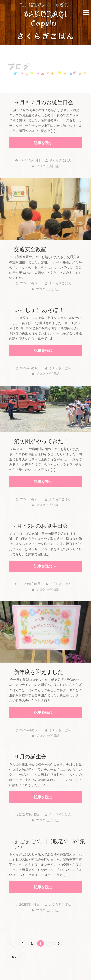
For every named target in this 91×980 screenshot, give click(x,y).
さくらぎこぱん (60, 160)
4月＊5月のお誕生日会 (41, 526)
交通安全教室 (30, 249)
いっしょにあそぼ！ (39, 310)
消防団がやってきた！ (41, 441)
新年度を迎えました (39, 672)
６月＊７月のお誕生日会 (44, 103)
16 (14, 957)
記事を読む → (45, 143)
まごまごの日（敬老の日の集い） (50, 844)
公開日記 (53, 166)
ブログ (41, 166)
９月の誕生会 (30, 757)
